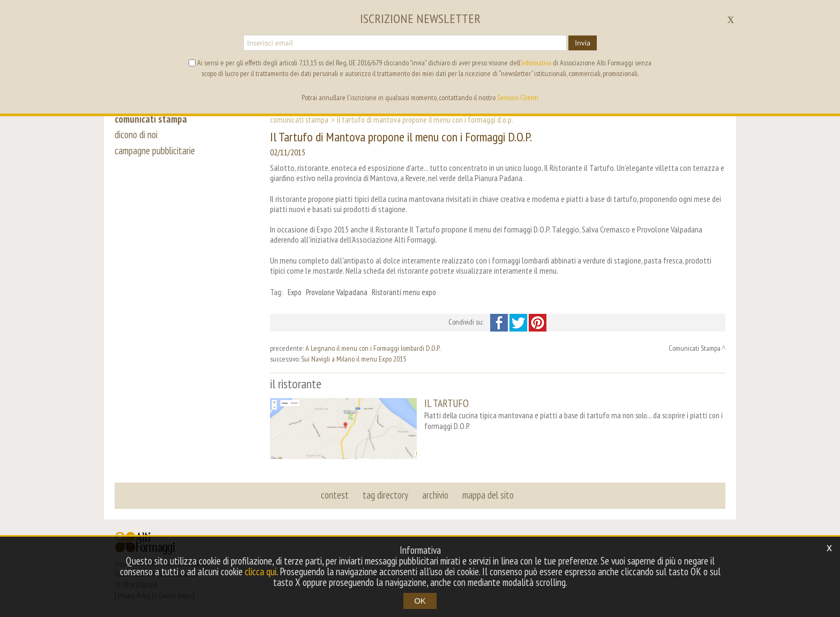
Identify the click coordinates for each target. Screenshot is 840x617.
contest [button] (335, 495)
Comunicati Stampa (299, 119)
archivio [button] (435, 495)
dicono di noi (136, 135)
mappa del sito (488, 495)
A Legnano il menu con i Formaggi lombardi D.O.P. (373, 348)
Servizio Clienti (518, 97)
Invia (583, 43)
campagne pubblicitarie (155, 151)
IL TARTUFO (447, 403)
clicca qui (260, 571)
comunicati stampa (151, 119)
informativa (536, 63)
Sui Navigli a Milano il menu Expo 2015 (354, 359)
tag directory (385, 495)
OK (420, 601)
